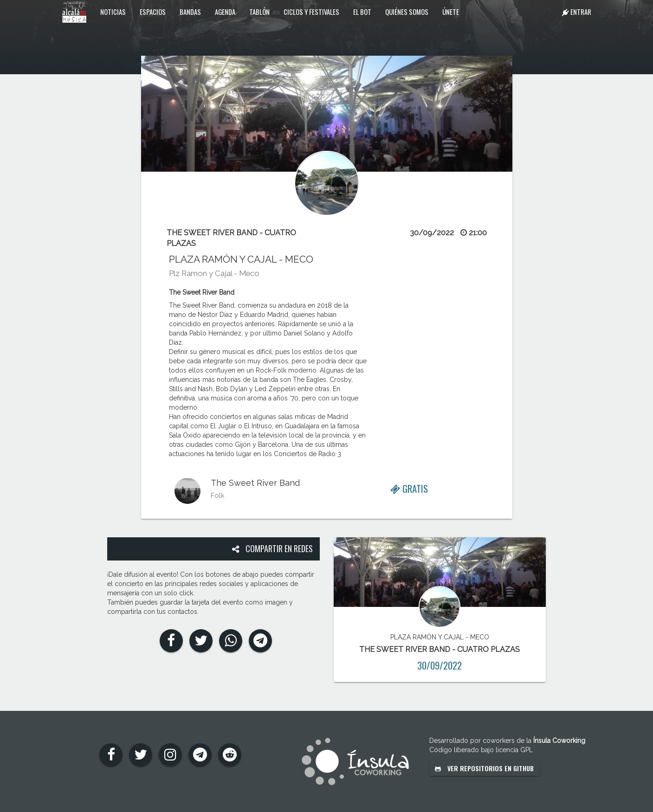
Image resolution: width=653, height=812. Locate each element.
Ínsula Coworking (559, 741)
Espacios (153, 12)
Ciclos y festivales (311, 12)
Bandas (190, 12)
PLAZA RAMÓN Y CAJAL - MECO (241, 259)
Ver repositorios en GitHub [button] (484, 768)
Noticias (113, 12)
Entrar (577, 12)
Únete (451, 12)
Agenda (225, 12)
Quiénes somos (407, 12)
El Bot (362, 12)
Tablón (259, 12)
